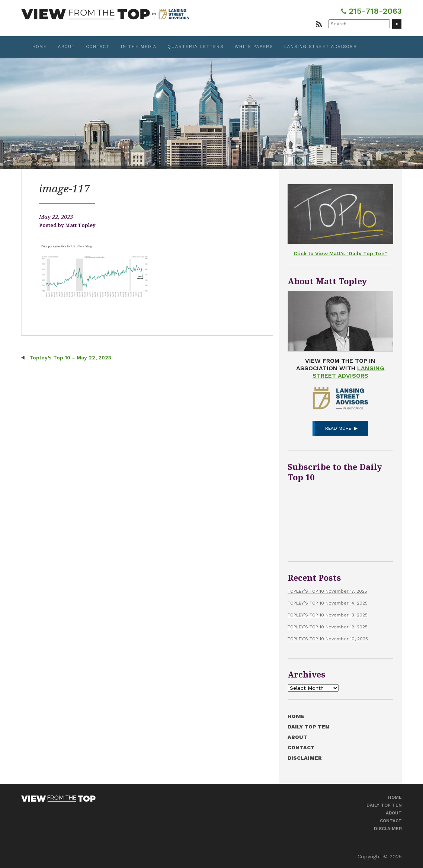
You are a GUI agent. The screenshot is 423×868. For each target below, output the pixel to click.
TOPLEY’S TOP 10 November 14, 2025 (328, 603)
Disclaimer (305, 758)
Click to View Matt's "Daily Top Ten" (340, 253)
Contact (98, 47)
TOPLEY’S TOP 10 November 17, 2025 (327, 591)
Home (40, 47)
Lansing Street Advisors (321, 47)
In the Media (139, 47)
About (67, 47)
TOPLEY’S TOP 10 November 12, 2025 (328, 627)
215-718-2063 (371, 11)
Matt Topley (80, 225)
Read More (338, 428)
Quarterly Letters (196, 47)
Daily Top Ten (308, 727)
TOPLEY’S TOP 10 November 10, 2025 (328, 639)
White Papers (254, 47)
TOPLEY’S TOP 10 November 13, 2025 (328, 615)
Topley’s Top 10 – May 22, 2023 (70, 358)
